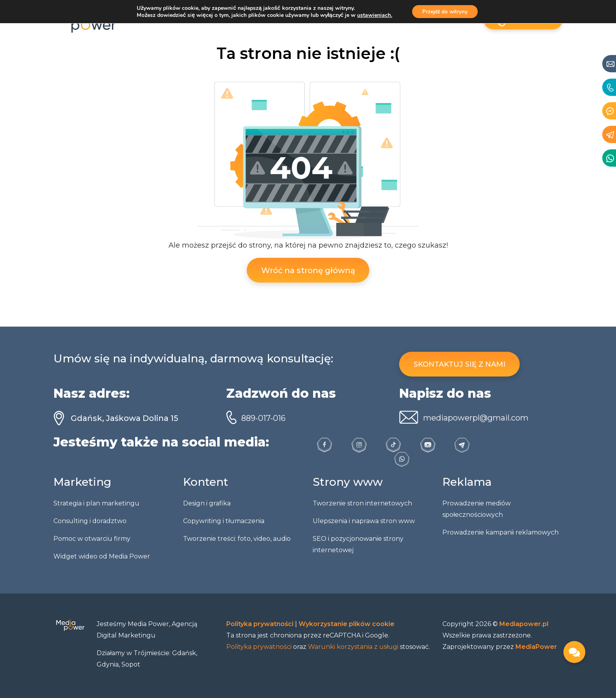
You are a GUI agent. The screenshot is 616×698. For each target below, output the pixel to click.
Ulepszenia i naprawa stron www (364, 521)
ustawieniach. (372, 16)
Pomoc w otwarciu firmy (92, 539)
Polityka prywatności (261, 624)
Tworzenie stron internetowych (362, 503)
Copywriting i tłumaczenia (224, 521)
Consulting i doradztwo (90, 521)
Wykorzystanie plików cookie (346, 624)
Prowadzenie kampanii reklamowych (500, 532)
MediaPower (536, 647)
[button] (574, 652)
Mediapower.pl (524, 624)
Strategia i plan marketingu (96, 503)
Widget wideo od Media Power (102, 556)
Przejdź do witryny (445, 12)
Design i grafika (207, 503)
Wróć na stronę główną (308, 270)
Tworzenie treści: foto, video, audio (237, 539)
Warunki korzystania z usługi (353, 647)
